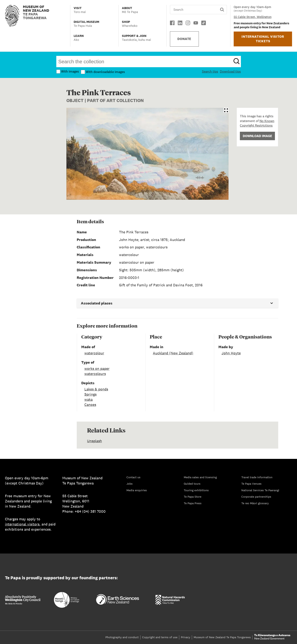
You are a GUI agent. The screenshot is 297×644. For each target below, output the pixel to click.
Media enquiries (137, 490)
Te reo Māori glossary (255, 503)
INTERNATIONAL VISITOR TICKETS (263, 39)
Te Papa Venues (251, 484)
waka (88, 399)
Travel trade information (257, 477)
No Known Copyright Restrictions (257, 123)
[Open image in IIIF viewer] (226, 110)
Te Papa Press (193, 503)
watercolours (95, 374)
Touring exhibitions (196, 490)
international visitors (22, 524)
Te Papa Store (193, 497)
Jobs (130, 484)
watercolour (94, 353)
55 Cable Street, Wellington (253, 17)
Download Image (257, 136)
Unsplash (94, 441)
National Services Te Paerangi (260, 490)
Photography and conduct (122, 637)
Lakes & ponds (96, 389)
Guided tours (192, 484)
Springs (90, 394)
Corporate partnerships (256, 497)
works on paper (97, 368)
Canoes (90, 405)
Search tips (210, 71)
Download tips (230, 71)
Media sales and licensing (200, 477)
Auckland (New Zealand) (173, 353)
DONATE (184, 39)
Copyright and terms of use (160, 637)
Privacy (186, 637)
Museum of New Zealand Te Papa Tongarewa (222, 637)
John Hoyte (231, 353)
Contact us (133, 477)
